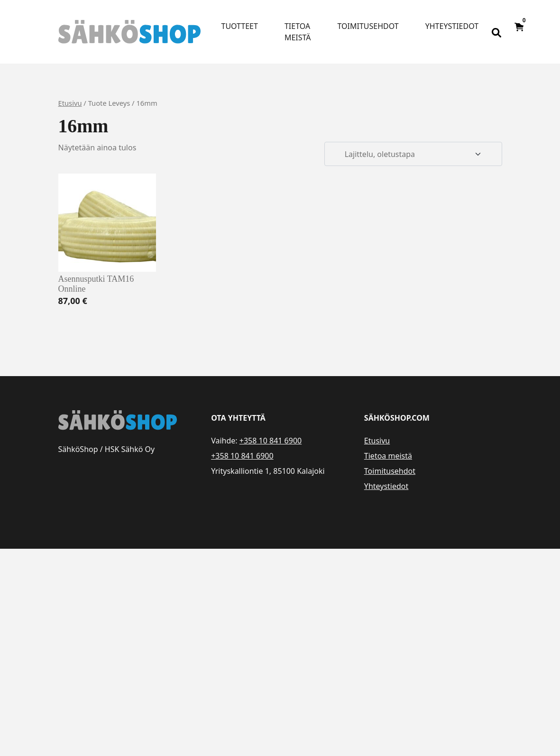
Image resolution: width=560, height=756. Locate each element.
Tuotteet (240, 26)
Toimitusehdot (368, 26)
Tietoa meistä (298, 32)
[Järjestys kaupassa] (413, 154)
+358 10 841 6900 (271, 441)
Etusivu (70, 103)
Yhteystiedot (452, 26)
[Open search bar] (496, 32)
